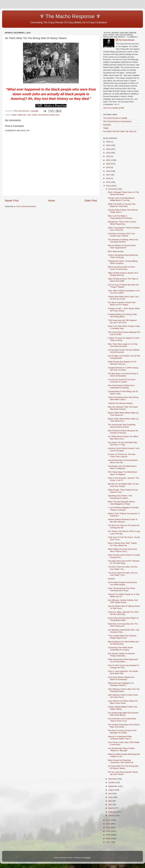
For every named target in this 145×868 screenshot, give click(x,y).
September (113, 786)
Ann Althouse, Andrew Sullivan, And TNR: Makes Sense (123, 601)
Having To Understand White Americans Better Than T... (120, 738)
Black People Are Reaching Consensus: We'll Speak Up (121, 761)
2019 (108, 167)
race (29, 115)
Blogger (87, 858)
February (112, 812)
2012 (108, 824)
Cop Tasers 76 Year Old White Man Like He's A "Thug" (123, 444)
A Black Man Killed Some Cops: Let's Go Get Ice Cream (123, 298)
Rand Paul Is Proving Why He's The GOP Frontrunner (123, 625)
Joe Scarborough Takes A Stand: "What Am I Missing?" (122, 749)
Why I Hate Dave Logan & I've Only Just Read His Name (123, 345)
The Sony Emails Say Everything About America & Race (122, 426)
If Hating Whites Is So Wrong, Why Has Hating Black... (122, 315)
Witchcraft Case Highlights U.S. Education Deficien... (121, 684)
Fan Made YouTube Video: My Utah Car (120, 131)
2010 (108, 831)
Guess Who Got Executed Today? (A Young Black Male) (123, 619)
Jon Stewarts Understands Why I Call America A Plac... (124, 631)
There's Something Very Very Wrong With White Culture (123, 398)
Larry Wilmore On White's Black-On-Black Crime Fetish (123, 702)
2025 (108, 145)
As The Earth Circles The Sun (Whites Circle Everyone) (124, 351)
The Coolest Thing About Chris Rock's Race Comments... (124, 726)
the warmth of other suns (49, 115)
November (113, 779)
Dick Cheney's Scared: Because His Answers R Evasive (123, 432)
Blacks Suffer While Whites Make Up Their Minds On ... (123, 414)
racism (35, 115)
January (112, 816)
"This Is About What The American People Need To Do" (122, 637)
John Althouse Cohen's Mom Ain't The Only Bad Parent (124, 690)
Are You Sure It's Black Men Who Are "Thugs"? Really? (123, 286)
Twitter (106, 128)
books (14, 115)
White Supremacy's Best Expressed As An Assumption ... (123, 660)
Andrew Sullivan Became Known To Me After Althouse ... (123, 521)
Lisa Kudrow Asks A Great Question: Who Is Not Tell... (123, 461)
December (113, 189)
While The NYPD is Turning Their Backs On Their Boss (122, 205)
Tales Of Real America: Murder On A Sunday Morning (123, 274)
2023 (108, 153)
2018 (108, 171)
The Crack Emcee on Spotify (115, 118)
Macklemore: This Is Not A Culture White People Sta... (122, 223)
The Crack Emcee (126, 40)
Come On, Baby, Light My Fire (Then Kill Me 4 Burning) (123, 613)
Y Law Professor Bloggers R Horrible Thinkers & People (123, 509)
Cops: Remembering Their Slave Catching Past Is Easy (122, 589)
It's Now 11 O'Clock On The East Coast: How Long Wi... (122, 455)
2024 (108, 149)
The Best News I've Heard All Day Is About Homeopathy (123, 375)
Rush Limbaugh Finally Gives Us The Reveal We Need (123, 193)
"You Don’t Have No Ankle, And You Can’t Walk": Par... (123, 568)
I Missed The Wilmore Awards (120, 403)
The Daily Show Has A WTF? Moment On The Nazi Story (124, 562)
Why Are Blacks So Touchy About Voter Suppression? (122, 247)
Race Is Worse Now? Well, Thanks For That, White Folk (122, 544)
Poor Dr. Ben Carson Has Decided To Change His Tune (123, 666)
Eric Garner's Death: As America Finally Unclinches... (121, 655)
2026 (108, 142)
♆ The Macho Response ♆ (53, 16)
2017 (108, 175)
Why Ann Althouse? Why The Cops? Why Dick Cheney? (123, 408)
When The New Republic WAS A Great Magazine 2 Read (121, 503)
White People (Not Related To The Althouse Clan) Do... (122, 363)
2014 (108, 186)
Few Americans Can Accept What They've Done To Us (122, 720)
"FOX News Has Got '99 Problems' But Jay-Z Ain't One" (122, 321)
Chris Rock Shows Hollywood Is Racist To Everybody (121, 678)
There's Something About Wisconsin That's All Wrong (123, 256)
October (112, 782)
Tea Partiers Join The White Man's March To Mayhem (122, 467)
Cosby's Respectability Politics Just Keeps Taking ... (123, 708)
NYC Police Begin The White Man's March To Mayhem (123, 473)
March (111, 808)
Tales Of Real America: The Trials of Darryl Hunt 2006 (123, 280)
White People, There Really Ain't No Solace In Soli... (123, 491)
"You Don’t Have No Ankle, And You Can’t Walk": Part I (123, 574)
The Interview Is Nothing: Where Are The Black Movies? (123, 241)
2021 (108, 160)
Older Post (91, 201)
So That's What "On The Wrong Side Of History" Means (123, 767)
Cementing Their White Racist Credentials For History (120, 649)
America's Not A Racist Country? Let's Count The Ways (124, 449)
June (111, 797)
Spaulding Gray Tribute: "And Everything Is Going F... (120, 497)
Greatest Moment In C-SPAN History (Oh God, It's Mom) (123, 369)
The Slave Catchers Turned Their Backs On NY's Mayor (122, 304)
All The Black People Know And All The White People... (122, 584)
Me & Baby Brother (116, 251)
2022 (108, 156)
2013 (108, 820)
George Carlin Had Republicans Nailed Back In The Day (121, 199)
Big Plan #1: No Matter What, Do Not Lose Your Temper (123, 485)
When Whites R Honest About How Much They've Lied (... (122, 550)
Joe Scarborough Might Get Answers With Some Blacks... (123, 714)
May (110, 801)
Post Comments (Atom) (26, 206)
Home (51, 201)
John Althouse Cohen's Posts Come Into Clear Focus (123, 696)
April (110, 804)
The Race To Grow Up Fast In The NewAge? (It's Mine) (122, 732)
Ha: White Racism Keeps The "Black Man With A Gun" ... (123, 438)
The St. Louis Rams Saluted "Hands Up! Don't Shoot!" (123, 773)
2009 (108, 835)
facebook (107, 125)
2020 (108, 164)
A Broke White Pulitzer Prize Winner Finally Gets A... (123, 211)
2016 (108, 178)
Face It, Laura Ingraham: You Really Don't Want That (123, 672)
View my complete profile (114, 108)
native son (22, 115)
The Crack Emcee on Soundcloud (117, 121)
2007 (108, 842)
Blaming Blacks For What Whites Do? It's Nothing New (124, 643)
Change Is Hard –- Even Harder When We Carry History (124, 310)
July (110, 793)
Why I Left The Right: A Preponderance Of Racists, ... (121, 217)
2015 (108, 182)
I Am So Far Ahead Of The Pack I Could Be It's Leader (122, 381)
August (112, 790)
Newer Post (12, 201)
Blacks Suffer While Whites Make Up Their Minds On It (123, 420)
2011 (108, 827)
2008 (108, 839)
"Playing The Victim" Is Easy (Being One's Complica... (123, 262)
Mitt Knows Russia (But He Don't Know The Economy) (122, 268)
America (111, 579)
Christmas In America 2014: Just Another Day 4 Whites (121, 235)
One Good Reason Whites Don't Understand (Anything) (121, 387)
